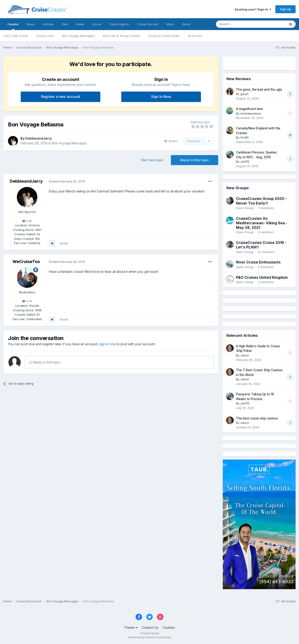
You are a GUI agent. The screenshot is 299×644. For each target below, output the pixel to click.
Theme (131, 627)
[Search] (239, 24)
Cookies (169, 627)
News (31, 24)
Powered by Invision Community (149, 637)
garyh (244, 94)
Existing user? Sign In (253, 9)
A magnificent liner (250, 109)
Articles (48, 24)
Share (171, 141)
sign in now (107, 344)
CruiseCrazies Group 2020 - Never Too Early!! (261, 201)
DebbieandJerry (38, 138)
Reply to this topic (195, 160)
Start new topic (152, 160)
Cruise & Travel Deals (164, 36)
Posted (67, 181)
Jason (245, 355)
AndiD (245, 137)
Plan (65, 24)
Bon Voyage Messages (78, 36)
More (170, 24)
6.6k (27, 221)
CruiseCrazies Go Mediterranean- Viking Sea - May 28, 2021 (262, 223)
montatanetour (251, 113)
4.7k (27, 301)
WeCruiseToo (26, 262)
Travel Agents (119, 24)
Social (97, 24)
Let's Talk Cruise (16, 36)
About (186, 24)
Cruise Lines (45, 36)
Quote (64, 243)
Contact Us (150, 627)
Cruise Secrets (148, 24)
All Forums (195, 36)
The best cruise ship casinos (257, 418)
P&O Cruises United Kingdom (262, 277)
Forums (13, 26)
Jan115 (245, 161)
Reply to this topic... (46, 362)
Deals (80, 24)
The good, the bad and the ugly (259, 89)
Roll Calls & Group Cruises (122, 36)
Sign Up (285, 9)
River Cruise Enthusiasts (258, 262)
